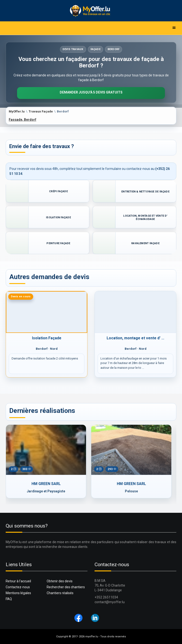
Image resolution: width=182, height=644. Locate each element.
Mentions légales (18, 593)
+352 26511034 (106, 597)
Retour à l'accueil (18, 581)
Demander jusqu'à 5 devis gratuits (91, 92)
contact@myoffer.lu (110, 602)
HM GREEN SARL (46, 484)
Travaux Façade (41, 111)
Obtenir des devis (60, 581)
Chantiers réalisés (60, 593)
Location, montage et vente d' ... (135, 338)
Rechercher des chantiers (66, 587)
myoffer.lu (92, 637)
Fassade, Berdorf (23, 120)
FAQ (9, 599)
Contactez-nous (18, 587)
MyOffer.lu (17, 111)
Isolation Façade (47, 338)
